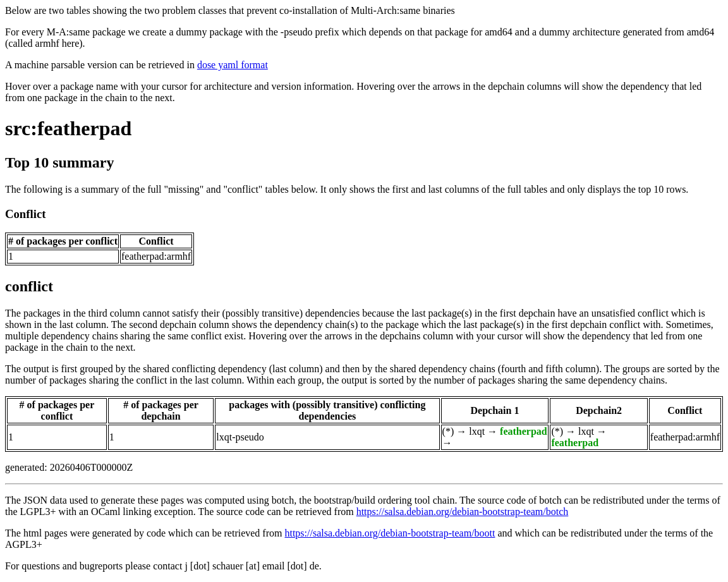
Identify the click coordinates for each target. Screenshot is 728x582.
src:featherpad (68, 128)
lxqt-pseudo (240, 437)
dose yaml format (233, 65)
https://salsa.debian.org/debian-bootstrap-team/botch (463, 512)
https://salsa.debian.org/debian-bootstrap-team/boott (390, 533)
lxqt (477, 431)
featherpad (524, 431)
